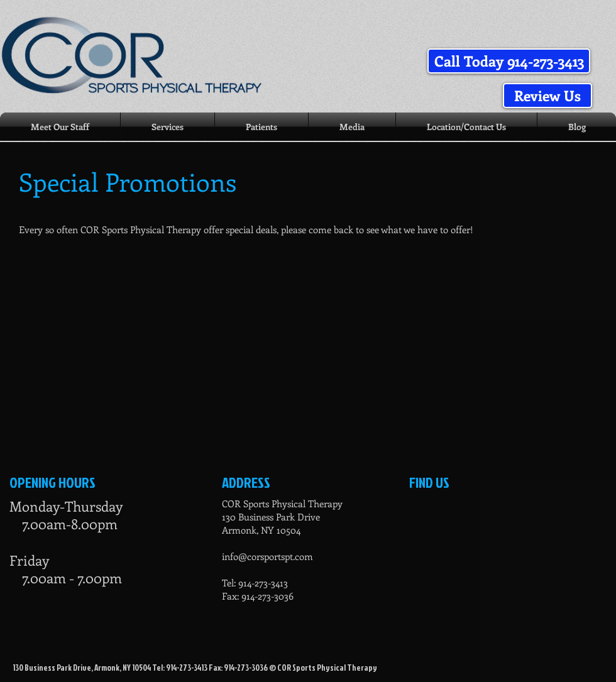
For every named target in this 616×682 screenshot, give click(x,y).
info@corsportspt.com (267, 556)
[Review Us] (547, 96)
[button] (509, 61)
